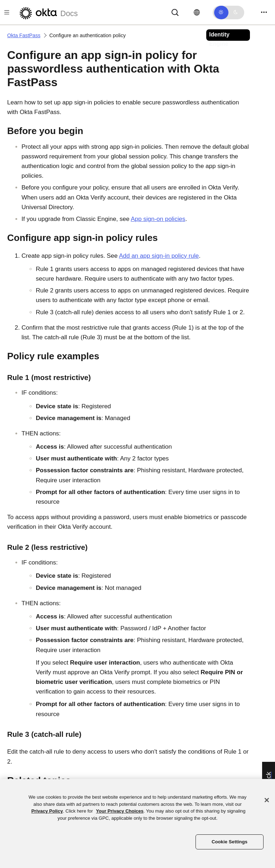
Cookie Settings (230, 842)
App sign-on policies (158, 219)
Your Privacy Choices (120, 811)
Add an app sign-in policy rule (159, 256)
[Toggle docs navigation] (7, 12)
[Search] (175, 12)
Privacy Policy (47, 811)
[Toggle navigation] (264, 12)
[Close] (267, 800)
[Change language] (197, 13)
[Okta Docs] (48, 12)
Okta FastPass (24, 35)
